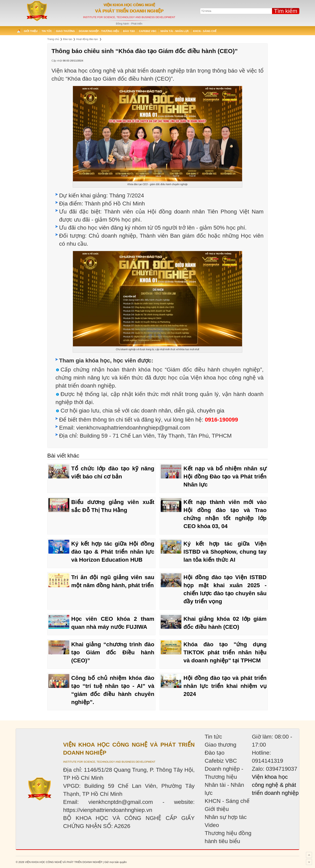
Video (212, 825)
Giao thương (65, 31)
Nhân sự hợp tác (226, 817)
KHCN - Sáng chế (205, 31)
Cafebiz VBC (148, 31)
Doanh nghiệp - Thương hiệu (99, 31)
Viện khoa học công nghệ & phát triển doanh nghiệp (275, 785)
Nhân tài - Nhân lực (175, 31)
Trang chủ (19, 31)
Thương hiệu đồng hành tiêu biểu (228, 837)
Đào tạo (129, 31)
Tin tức (47, 31)
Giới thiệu (31, 31)
